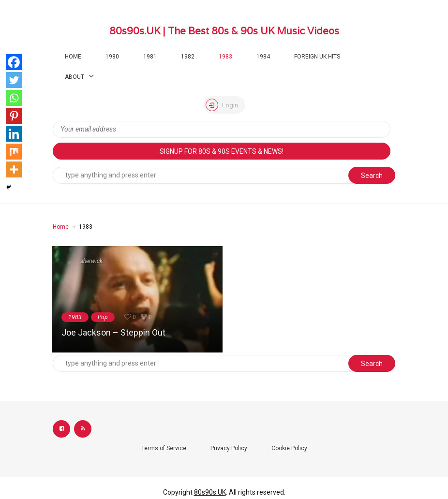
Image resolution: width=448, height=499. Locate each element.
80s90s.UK (210, 492)
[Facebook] (14, 62)
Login (222, 105)
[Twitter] (14, 80)
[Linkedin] (14, 134)
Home (73, 57)
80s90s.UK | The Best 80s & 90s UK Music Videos (224, 31)
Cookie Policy (289, 448)
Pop (103, 317)
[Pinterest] (14, 116)
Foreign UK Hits (317, 57)
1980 (112, 57)
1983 (225, 57)
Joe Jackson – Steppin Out (113, 332)
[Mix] (14, 152)
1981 (150, 57)
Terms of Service (164, 448)
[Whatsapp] (14, 98)
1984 (263, 57)
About (75, 77)
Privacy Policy (229, 448)
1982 (188, 57)
